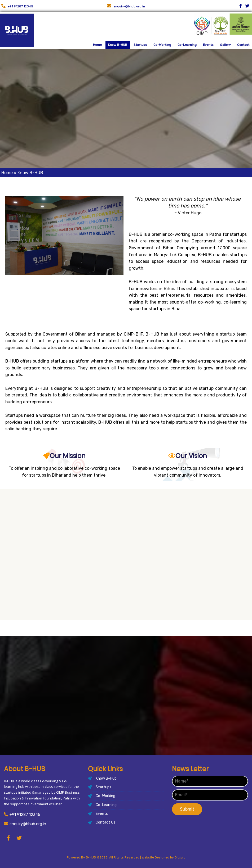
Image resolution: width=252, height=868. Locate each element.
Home (7, 173)
